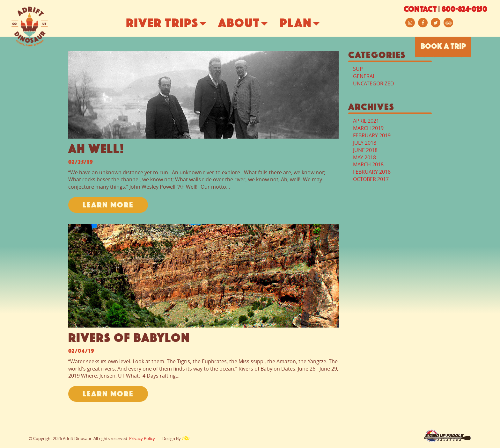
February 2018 (372, 172)
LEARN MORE (108, 206)
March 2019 (368, 128)
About (249, 24)
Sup (358, 69)
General (364, 76)
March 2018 (368, 164)
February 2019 (372, 135)
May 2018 (364, 157)
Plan (306, 24)
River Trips (172, 24)
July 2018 (365, 143)
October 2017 (371, 179)
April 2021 (366, 121)
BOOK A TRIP (443, 47)
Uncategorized (374, 83)
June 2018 (365, 150)
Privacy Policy (142, 438)
